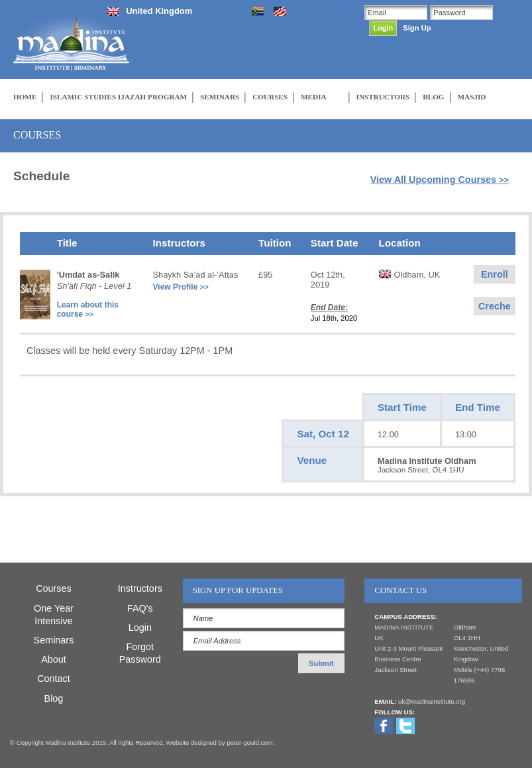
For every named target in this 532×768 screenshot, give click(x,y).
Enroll (495, 274)
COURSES (270, 97)
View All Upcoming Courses (440, 180)
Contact (54, 679)
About (54, 659)
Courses (54, 588)
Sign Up (417, 28)
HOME (25, 97)
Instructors (140, 588)
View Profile (181, 287)
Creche (495, 306)
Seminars (54, 640)
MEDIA (314, 97)
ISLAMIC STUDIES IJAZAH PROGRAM (118, 97)
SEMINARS (220, 97)
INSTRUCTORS (383, 97)
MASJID (472, 97)
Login (140, 628)
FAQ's (140, 608)
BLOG (433, 97)
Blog (54, 698)
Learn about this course (88, 309)
